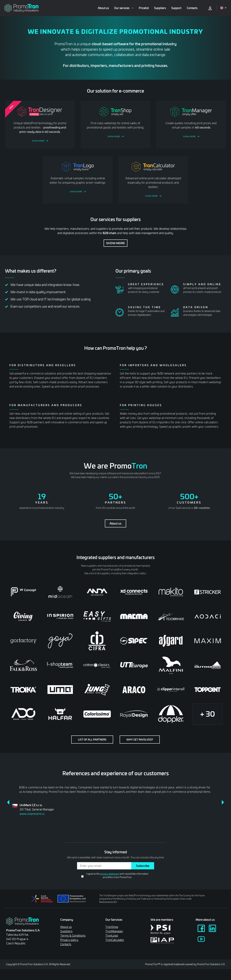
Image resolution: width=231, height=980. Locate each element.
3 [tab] (110, 822)
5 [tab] (121, 822)
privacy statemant (110, 874)
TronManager (114, 931)
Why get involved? (140, 740)
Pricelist (144, 8)
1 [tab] (99, 822)
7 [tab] (132, 822)
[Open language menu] (223, 8)
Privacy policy (69, 940)
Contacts (192, 8)
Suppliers (160, 8)
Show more (115, 243)
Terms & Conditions (73, 935)
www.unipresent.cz (32, 814)
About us (103, 8)
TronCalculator (115, 940)
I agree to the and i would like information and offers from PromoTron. (117, 875)
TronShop (112, 927)
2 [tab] (105, 822)
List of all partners (92, 740)
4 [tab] (115, 822)
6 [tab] (126, 822)
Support (176, 8)
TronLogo (112, 935)
